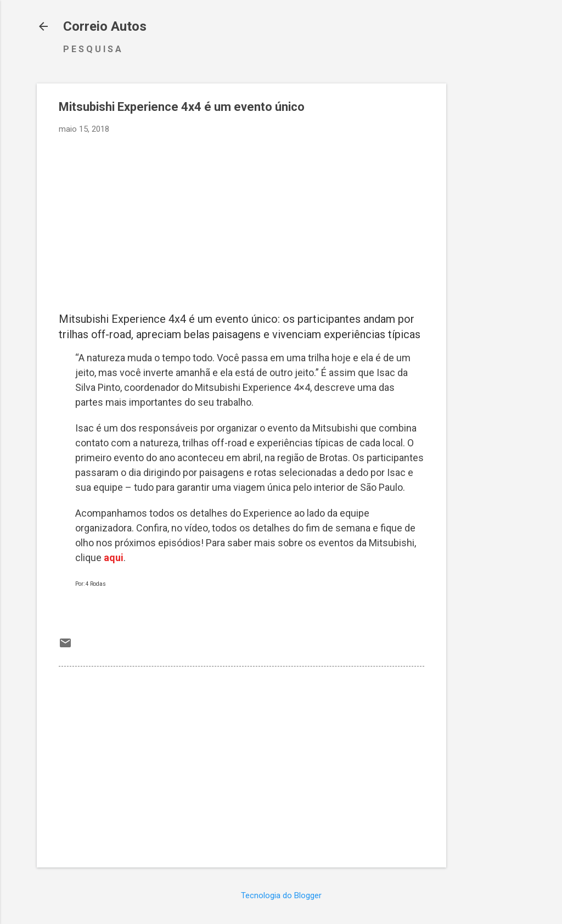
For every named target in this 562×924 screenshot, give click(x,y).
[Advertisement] (490, 248)
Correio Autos (105, 26)
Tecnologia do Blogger (281, 895)
